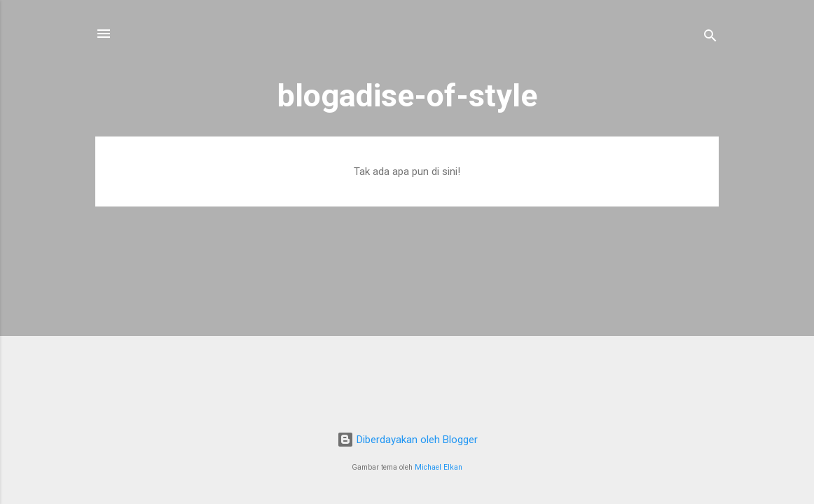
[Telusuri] (710, 38)
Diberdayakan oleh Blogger (407, 440)
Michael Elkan (439, 467)
